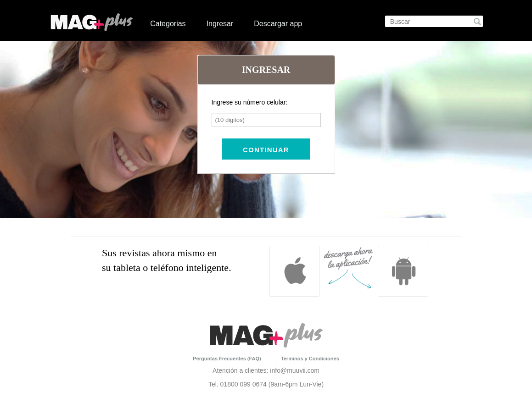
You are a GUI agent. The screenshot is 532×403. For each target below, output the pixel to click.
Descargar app (278, 24)
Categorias (168, 24)
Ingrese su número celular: (250, 102)
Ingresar (220, 24)
